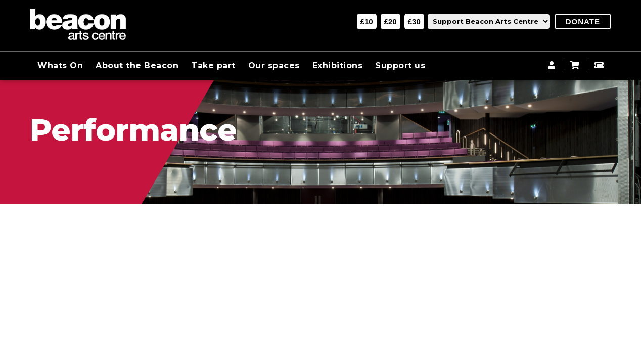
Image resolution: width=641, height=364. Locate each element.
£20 (391, 21)
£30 (414, 21)
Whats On (60, 65)
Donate (583, 21)
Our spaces (274, 65)
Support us (400, 65)
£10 (367, 21)
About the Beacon (137, 65)
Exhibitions (338, 65)
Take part (213, 65)
